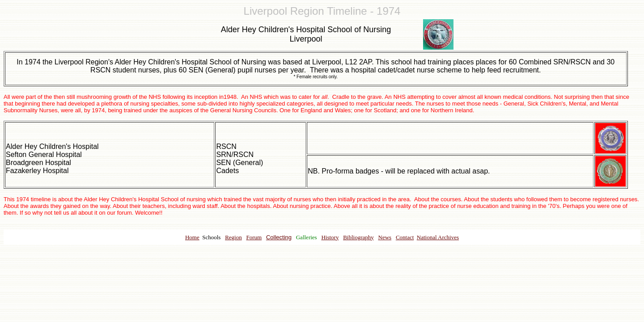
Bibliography (358, 237)
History (330, 237)
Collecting (279, 237)
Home (192, 237)
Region (233, 237)
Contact (405, 237)
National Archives (438, 237)
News (385, 237)
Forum (254, 237)
